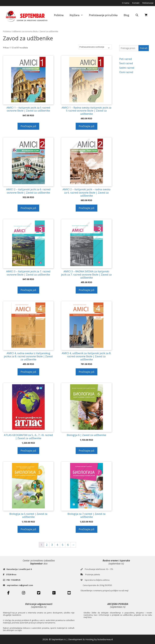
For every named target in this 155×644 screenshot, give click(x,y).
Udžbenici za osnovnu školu (25, 31)
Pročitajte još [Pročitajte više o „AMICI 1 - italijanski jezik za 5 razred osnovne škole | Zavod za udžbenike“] (28, 126)
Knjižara (78, 15)
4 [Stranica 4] (57, 545)
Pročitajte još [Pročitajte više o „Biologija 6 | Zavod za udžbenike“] (87, 451)
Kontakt (136, 3)
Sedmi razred (127, 68)
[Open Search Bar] (137, 15)
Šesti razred (126, 63)
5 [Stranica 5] (63, 545)
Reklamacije (148, 3)
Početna (59, 15)
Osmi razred (126, 72)
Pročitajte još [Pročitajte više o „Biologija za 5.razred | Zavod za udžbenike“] (28, 529)
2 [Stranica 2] (47, 545)
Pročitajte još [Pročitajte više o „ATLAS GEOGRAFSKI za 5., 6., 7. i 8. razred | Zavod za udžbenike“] (28, 451)
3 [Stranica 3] (52, 545)
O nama (126, 3)
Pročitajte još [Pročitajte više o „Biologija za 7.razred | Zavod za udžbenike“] (87, 529)
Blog (126, 15)
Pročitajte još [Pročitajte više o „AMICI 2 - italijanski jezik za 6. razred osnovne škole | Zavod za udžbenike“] (28, 208)
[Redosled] (95, 47)
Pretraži (144, 48)
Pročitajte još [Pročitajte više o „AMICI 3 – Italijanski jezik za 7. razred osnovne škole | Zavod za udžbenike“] (28, 290)
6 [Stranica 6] (68, 545)
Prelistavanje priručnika (103, 15)
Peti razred (125, 59)
